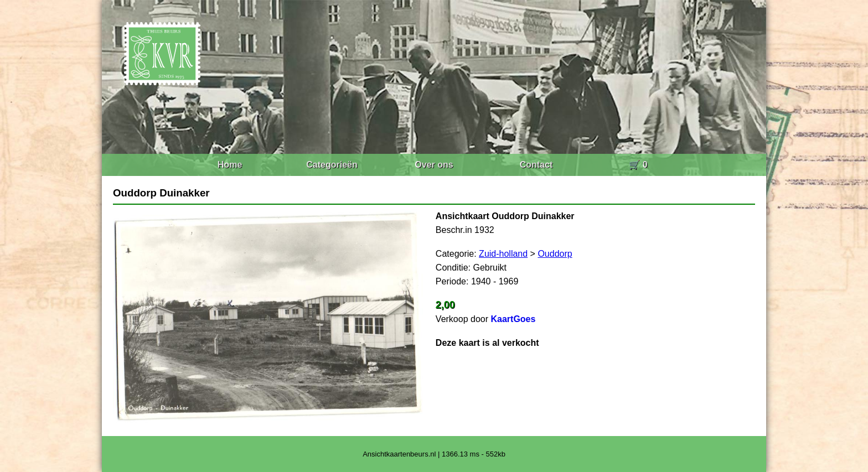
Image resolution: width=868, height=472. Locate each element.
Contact (536, 165)
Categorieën (332, 165)
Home (230, 165)
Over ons (434, 165)
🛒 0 (638, 165)
